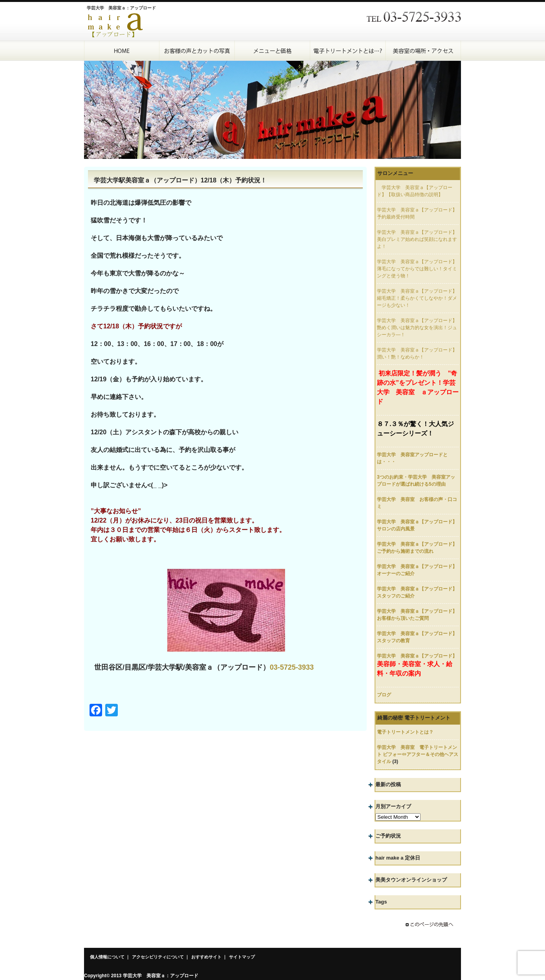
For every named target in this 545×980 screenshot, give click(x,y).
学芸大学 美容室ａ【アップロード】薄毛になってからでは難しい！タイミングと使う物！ (417, 269)
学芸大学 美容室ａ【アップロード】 (417, 656)
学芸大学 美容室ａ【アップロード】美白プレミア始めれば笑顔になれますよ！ (417, 239)
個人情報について (107, 957)
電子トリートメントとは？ (405, 732)
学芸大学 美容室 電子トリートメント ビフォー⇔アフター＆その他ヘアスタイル (418, 754)
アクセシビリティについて (158, 957)
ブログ (384, 695)
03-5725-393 (290, 667)
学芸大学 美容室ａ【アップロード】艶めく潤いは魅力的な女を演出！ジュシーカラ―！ (417, 328)
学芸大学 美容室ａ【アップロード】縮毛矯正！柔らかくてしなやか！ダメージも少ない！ (417, 298)
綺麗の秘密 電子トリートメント (414, 718)
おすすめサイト (206, 957)
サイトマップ (242, 957)
